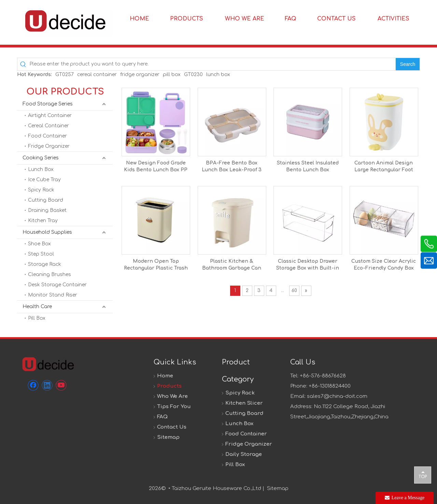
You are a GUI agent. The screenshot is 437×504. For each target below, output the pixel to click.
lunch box (218, 75)
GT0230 (193, 75)
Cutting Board (46, 200)
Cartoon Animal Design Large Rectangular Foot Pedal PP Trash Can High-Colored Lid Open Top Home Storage (384, 167)
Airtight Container (50, 116)
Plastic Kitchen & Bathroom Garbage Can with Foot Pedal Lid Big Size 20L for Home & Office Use (232, 265)
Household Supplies (47, 232)
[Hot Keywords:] (408, 64)
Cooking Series (41, 158)
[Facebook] (33, 385)
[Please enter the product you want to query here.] (213, 64)
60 (294, 291)
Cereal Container (48, 126)
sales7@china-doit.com (337, 396)
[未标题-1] (48, 364)
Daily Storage (244, 454)
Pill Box (37, 318)
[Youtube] (61, 385)
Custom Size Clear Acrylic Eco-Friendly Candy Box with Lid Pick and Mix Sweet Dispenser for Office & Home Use (384, 265)
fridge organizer (140, 75)
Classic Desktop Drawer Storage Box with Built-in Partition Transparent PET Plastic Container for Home (308, 265)
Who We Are (172, 396)
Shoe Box (39, 244)
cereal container (97, 75)
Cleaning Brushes (50, 275)
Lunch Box (41, 169)
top (423, 475)
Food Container (47, 136)
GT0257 (65, 75)
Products (169, 386)
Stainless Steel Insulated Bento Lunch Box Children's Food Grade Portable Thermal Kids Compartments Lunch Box (308, 167)
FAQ (162, 417)
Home (165, 376)
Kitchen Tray (43, 221)
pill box (172, 75)
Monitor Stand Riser (53, 295)
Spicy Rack (41, 190)
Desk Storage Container (57, 285)
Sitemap (168, 437)
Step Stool (41, 254)
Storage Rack (45, 264)
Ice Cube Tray (44, 180)
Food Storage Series (48, 104)
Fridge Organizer (49, 146)
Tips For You (174, 407)
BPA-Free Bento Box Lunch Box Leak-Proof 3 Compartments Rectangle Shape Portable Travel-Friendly (232, 167)
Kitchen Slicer (244, 403)
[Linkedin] (47, 385)
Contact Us (172, 427)
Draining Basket (47, 210)
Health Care (37, 307)
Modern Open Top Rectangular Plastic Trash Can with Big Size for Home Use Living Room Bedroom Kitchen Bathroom (156, 265)
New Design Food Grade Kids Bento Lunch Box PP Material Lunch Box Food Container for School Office (156, 167)
